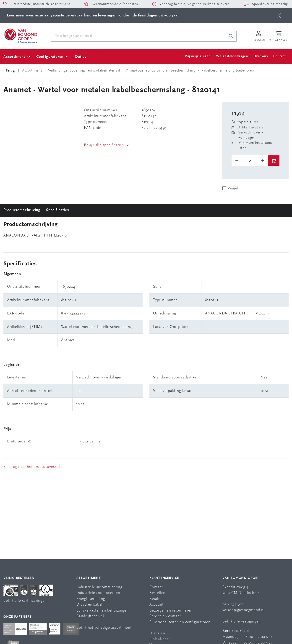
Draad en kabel (89, 605)
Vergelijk (235, 188)
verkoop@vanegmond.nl (244, 610)
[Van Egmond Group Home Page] (20, 35)
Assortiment (14, 57)
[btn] (279, 16)
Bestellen (157, 593)
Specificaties (57, 210)
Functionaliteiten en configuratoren (180, 622)
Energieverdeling (91, 599)
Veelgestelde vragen (232, 56)
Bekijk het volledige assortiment (104, 628)
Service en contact (165, 616)
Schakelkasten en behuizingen (102, 611)
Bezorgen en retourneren (171, 611)
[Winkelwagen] (279, 36)
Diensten (157, 633)
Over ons (261, 56)
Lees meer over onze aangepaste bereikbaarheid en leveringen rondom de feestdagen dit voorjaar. (93, 15)
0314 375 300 (233, 604)
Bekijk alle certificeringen (25, 601)
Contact (280, 56)
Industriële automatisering (99, 587)
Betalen (156, 599)
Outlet (80, 57)
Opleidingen (160, 639)
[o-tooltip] (250, 161)
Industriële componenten (98, 593)
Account (156, 605)
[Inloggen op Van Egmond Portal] (259, 36)
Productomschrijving (22, 210)
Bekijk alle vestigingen (241, 621)
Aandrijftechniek (91, 616)
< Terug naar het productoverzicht (33, 467)
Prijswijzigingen (198, 56)
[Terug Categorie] (10, 71)
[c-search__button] (231, 36)
